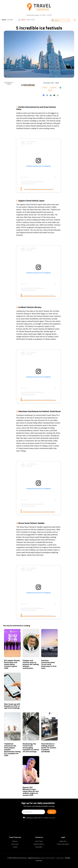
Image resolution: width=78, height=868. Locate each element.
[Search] (61, 20)
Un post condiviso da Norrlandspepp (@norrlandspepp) (40, 616)
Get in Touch (39, 841)
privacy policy (51, 818)
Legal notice (63, 841)
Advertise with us (39, 844)
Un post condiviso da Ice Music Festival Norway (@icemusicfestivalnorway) (47, 400)
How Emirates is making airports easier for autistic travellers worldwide (49, 748)
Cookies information (63, 844)
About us (15, 841)
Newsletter (39, 847)
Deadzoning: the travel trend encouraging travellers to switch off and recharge (31, 748)
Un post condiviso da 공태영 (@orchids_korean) (39, 511)
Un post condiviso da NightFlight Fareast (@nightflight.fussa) (42, 296)
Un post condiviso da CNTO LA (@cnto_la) (39, 189)
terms (43, 818)
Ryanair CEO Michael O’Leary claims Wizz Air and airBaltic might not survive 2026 (31, 791)
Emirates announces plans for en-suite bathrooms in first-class (49, 664)
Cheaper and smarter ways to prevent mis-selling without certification (31, 664)
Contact (15, 847)
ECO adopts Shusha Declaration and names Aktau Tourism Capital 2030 (12, 664)
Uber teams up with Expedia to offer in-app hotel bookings (12, 706)
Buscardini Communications (47, 858)
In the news (15, 844)
